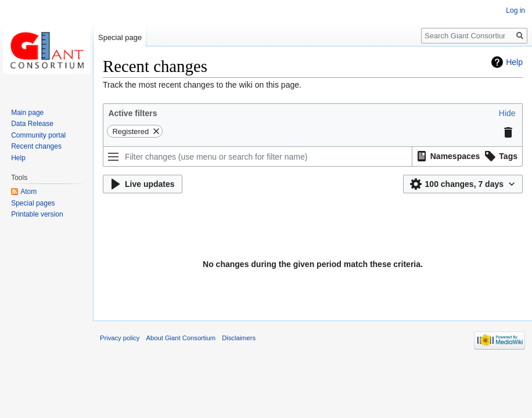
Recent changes (36, 146)
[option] (447, 156)
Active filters (132, 113)
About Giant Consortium (181, 338)
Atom (28, 192)
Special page (120, 37)
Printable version (37, 214)
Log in (515, 10)
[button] (507, 113)
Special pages (33, 203)
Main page (27, 113)
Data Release (32, 124)
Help (514, 62)
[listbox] (468, 156)
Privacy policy (120, 338)
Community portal (38, 135)
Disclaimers (239, 338)
